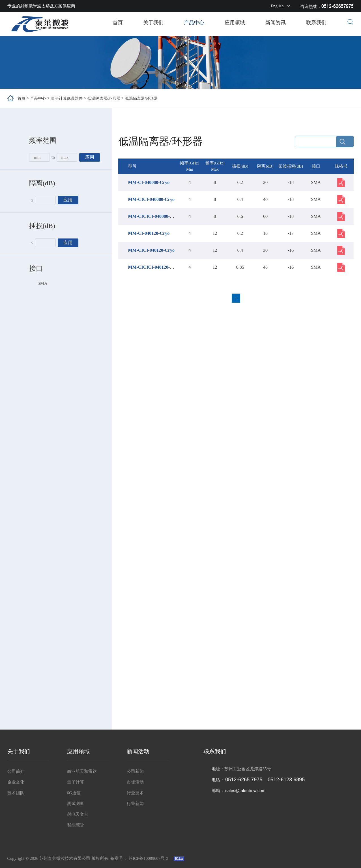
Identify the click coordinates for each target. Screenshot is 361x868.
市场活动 (135, 782)
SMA (43, 283)
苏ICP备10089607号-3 (149, 858)
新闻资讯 (276, 23)
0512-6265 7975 (244, 780)
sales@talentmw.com (245, 790)
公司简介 (16, 771)
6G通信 (74, 793)
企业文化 (16, 782)
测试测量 (76, 804)
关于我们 (153, 23)
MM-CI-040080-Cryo (149, 183)
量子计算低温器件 (72, 98)
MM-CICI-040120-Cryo (151, 250)
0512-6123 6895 (286, 780)
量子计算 (76, 782)
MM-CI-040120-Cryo (149, 234)
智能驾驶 (76, 825)
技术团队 (16, 793)
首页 (118, 23)
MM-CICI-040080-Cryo (151, 200)
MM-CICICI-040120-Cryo (154, 267)
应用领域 (235, 23)
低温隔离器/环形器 (114, 98)
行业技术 (135, 793)
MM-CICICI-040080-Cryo (154, 217)
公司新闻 (135, 771)
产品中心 (194, 23)
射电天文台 (78, 814)
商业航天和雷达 (82, 771)
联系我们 (316, 23)
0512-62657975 (338, 6)
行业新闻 (135, 804)
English (281, 6)
